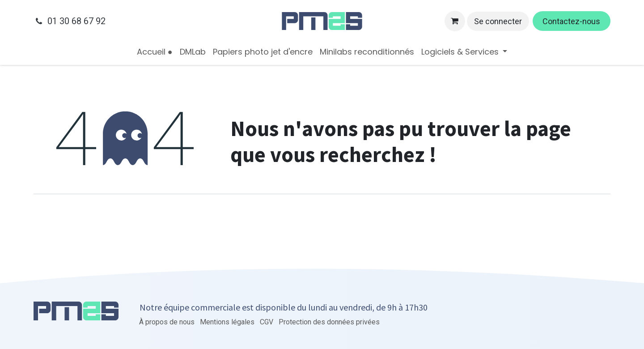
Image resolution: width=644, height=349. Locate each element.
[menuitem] (155, 52)
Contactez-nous (571, 21)
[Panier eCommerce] (455, 21)
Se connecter (498, 21)
